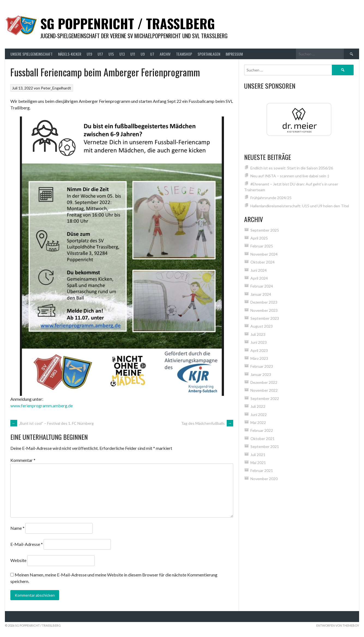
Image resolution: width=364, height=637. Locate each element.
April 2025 (259, 238)
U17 (100, 54)
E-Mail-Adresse (27, 544)
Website (18, 560)
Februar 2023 (262, 366)
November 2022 (264, 390)
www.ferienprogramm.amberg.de (42, 406)
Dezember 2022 (264, 382)
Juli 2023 (258, 334)
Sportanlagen (209, 54)
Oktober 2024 (263, 262)
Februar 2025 (262, 246)
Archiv (165, 54)
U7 (152, 54)
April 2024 (259, 278)
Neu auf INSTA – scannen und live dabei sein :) (290, 176)
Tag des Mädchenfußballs (207, 423)
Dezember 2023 (264, 302)
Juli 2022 (258, 406)
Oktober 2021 (263, 439)
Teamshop (184, 54)
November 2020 (264, 479)
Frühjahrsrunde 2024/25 (271, 198)
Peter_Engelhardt (56, 88)
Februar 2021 (262, 470)
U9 (143, 54)
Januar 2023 (261, 374)
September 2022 (265, 398)
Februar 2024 (262, 286)
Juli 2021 (258, 455)
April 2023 (259, 350)
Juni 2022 (259, 415)
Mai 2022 (258, 422)
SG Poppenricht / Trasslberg (128, 23)
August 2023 (262, 326)
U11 (133, 54)
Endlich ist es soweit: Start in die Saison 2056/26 (292, 168)
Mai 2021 (258, 463)
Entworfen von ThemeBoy (338, 625)
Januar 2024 (261, 294)
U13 (122, 54)
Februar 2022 (262, 430)
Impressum (234, 54)
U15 (111, 54)
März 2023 (259, 358)
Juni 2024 (259, 270)
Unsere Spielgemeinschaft (31, 54)
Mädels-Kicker (70, 54)
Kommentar (23, 460)
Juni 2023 (259, 342)
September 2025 (265, 230)
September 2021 (265, 446)
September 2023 (265, 318)
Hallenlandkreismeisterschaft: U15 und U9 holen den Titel (300, 206)
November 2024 (264, 254)
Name (17, 528)
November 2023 (264, 310)
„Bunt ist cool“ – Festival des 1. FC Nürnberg (52, 423)
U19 (89, 54)
